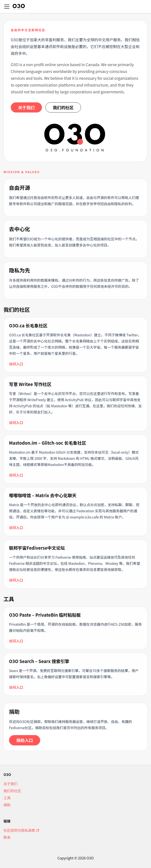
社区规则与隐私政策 (21, 830)
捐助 (7, 805)
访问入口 (16, 364)
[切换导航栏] (7, 7)
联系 (7, 837)
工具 (7, 798)
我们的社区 (63, 107)
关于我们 (26, 107)
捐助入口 (25, 740)
